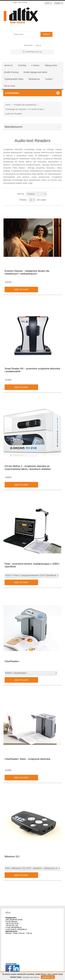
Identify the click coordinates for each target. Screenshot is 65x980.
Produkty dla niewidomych (25, 105)
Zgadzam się (48, 977)
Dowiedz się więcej (31, 977)
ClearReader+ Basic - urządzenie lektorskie (27, 759)
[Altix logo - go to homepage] (33, 15)
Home (8, 105)
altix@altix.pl (22, 929)
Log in (38, 45)
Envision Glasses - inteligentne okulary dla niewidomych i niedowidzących (27, 272)
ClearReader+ (12, 661)
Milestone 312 (12, 857)
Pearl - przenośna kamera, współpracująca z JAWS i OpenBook (32, 565)
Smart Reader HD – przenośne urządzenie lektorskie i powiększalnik (32, 370)
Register (28, 45)
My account (10, 86)
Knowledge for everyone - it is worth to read (24, 109)
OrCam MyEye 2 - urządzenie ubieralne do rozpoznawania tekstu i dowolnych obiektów (28, 468)
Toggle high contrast (20, 2)
